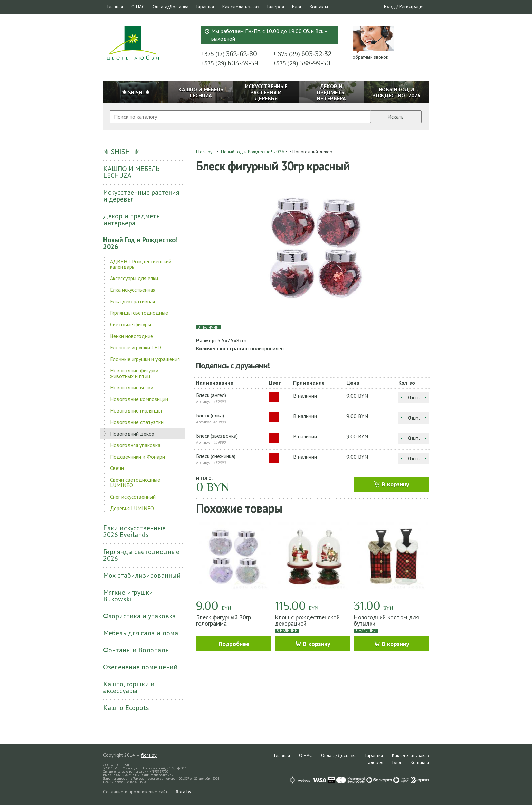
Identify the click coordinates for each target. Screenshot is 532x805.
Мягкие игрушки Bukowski (128, 596)
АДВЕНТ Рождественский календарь (141, 264)
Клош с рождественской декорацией (307, 620)
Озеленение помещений (140, 667)
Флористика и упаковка (139, 616)
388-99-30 (302, 63)
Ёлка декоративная (132, 301)
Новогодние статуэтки (137, 422)
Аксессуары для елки (134, 278)
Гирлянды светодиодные (139, 313)
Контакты (319, 7)
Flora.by (204, 152)
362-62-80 (229, 54)
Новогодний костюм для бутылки (386, 620)
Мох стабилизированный (142, 575)
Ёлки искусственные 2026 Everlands (134, 531)
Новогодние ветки (132, 387)
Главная (115, 7)
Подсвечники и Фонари (137, 457)
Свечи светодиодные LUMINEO (135, 482)
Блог (297, 7)
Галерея (276, 7)
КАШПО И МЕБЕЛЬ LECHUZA (131, 172)
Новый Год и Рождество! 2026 (140, 243)
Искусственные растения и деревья (141, 196)
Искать (396, 117)
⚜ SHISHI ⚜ (121, 152)
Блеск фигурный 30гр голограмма (224, 620)
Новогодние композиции (139, 399)
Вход (389, 6)
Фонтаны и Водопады (137, 650)
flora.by (149, 755)
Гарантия (205, 7)
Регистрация (412, 6)
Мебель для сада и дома (141, 633)
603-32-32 (302, 54)
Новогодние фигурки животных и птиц (134, 373)
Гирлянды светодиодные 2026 (141, 555)
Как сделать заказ (241, 7)
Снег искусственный (133, 497)
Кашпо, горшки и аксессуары (129, 687)
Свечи (117, 468)
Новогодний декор (132, 434)
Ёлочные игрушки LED (136, 347)
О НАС (138, 7)
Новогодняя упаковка (135, 445)
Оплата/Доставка (170, 7)
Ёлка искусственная (133, 290)
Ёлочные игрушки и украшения (145, 359)
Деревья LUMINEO (132, 508)
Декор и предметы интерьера (132, 219)
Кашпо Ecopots (126, 708)
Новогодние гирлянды (136, 410)
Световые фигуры (130, 324)
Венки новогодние (131, 336)
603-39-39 (230, 63)
